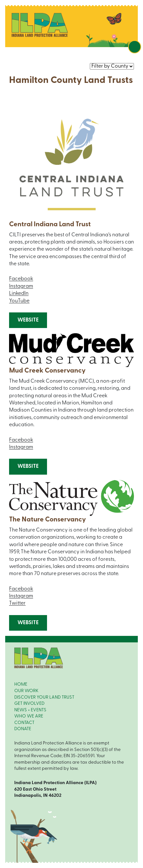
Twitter (17, 603)
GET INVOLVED (29, 704)
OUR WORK (26, 691)
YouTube (19, 301)
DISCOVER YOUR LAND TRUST (44, 697)
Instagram (21, 286)
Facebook (21, 279)
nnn (112, 66)
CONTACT (24, 723)
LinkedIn (19, 294)
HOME (21, 684)
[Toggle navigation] (135, 47)
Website (28, 320)
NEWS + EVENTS (30, 710)
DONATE (23, 729)
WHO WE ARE (29, 716)
